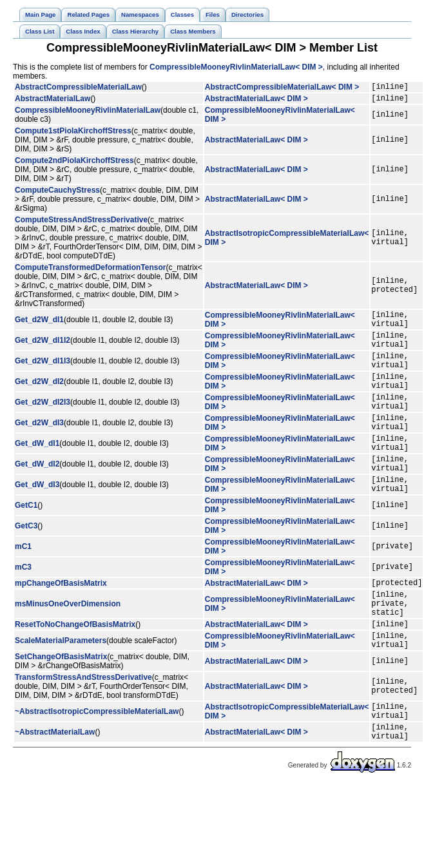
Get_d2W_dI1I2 (43, 350)
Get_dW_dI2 (37, 497)
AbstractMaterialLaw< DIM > (256, 102)
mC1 (23, 585)
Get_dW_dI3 (37, 521)
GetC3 (26, 564)
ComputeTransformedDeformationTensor (90, 271)
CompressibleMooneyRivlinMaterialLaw (88, 114)
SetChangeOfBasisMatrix (61, 709)
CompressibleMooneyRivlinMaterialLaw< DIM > (236, 67)
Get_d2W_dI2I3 (43, 423)
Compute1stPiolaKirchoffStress (73, 135)
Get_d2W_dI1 (39, 325)
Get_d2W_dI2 (39, 399)
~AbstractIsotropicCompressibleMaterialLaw (97, 766)
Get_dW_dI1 (37, 472)
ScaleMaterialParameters (61, 691)
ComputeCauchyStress (57, 194)
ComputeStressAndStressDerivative (81, 224)
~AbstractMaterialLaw (55, 790)
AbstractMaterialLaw (53, 102)
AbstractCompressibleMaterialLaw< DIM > (282, 88)
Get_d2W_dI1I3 (43, 374)
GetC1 (26, 544)
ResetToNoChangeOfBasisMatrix (75, 672)
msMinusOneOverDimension (68, 648)
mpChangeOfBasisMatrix (61, 623)
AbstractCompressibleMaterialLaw (78, 88)
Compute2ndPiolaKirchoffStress (74, 164)
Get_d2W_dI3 (39, 448)
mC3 (23, 606)
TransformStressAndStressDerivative (83, 729)
